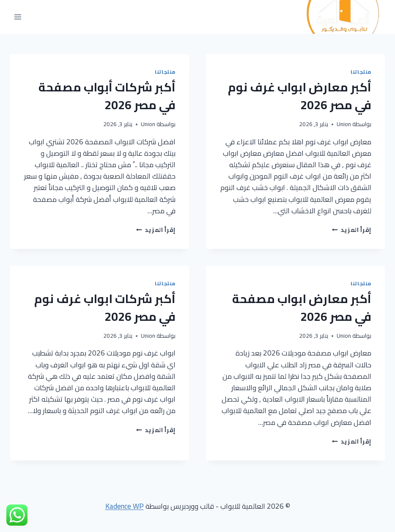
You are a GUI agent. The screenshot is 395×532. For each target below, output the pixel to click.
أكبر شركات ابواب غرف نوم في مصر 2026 (105, 308)
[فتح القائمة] (18, 17)
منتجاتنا (361, 72)
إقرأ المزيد (352, 230)
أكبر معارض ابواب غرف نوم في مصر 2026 (300, 96)
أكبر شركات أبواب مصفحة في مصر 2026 (107, 96)
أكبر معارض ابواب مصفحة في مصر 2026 (302, 308)
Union (344, 124)
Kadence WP (125, 506)
